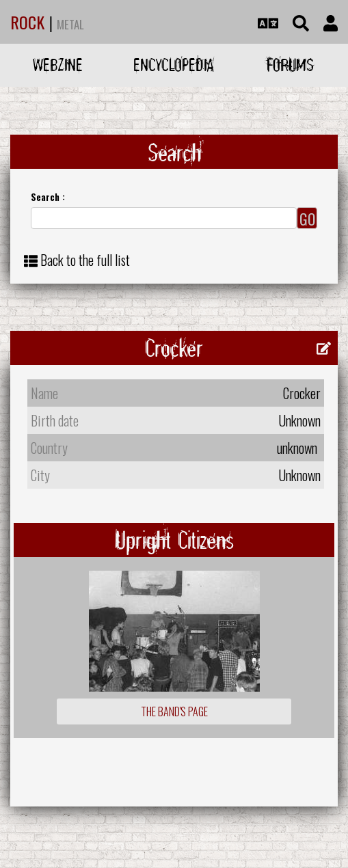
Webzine (58, 65)
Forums (290, 65)
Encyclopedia (174, 65)
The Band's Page (174, 711)
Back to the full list (85, 260)
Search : (48, 196)
